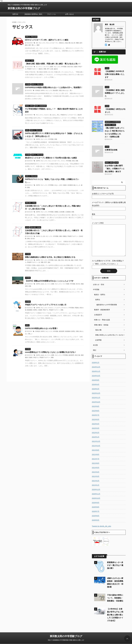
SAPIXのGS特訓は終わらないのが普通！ (42, 328)
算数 (45, 69)
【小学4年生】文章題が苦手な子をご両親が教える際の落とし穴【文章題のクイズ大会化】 (115, 615)
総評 (81, 43)
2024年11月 (96, 371)
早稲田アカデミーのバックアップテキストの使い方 (46, 305)
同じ (58, 115)
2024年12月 (96, 367)
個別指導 (62, 331)
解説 (26, 45)
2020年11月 (96, 494)
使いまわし (53, 115)
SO (37, 43)
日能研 (75, 67)
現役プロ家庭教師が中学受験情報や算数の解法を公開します (66, 640)
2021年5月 (96, 468)
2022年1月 (96, 437)
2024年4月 (96, 384)
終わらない (66, 90)
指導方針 (15, 14)
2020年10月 (96, 498)
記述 (52, 69)
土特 (60, 185)
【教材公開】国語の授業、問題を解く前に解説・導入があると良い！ (53, 64)
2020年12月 (96, 489)
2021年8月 (96, 454)
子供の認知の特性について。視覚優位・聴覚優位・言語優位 (115, 598)
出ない (56, 185)
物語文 (41, 69)
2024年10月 (96, 376)
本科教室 (70, 185)
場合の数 (68, 43)
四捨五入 (62, 43)
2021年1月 (96, 485)
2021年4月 (96, 472)
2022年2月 (96, 433)
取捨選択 (55, 90)
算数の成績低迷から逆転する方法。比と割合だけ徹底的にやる (50, 257)
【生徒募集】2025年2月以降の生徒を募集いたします (115, 74)
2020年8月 (96, 507)
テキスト (51, 308)
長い (71, 90)
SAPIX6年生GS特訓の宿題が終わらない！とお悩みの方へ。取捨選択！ (54, 87)
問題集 (77, 308)
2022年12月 (96, 393)
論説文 (56, 69)
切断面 (56, 212)
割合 (63, 260)
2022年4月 (96, 424)
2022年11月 (96, 398)
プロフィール (51, 14)
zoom (42, 284)
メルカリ (46, 115)
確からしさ (77, 185)
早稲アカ (45, 310)
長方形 (33, 239)
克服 (59, 260)
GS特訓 (38, 90)
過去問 (80, 115)
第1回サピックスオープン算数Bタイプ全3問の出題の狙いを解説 (51, 158)
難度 (38, 45)
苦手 (48, 69)
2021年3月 (96, 476)
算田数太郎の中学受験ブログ (24, 8)
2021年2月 (96, 481)
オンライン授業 (48, 67)
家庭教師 (30, 310)
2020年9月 (96, 503)
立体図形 (68, 212)
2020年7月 (96, 511)
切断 (60, 236)
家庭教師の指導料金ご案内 (33, 14)
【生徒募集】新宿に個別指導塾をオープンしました (115, 93)
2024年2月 (96, 389)
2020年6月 (96, 516)
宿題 (60, 90)
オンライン (39, 67)
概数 (78, 43)
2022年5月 (96, 419)
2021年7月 (96, 459)
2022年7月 (96, 415)
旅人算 (73, 43)
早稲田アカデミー (32, 69)
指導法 (35, 310)
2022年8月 (96, 411)
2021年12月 (96, 441)
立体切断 (62, 212)
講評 (30, 45)
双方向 (78, 284)
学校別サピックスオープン (69, 115)
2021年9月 (96, 450)
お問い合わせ (69, 14)
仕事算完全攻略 (111, 150)
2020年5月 (96, 520)
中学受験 (64, 67)
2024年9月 (96, 380)
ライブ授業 (66, 284)
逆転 (49, 262)
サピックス (42, 43)
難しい (34, 45)
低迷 (56, 260)
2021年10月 (96, 446)
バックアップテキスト (61, 308)
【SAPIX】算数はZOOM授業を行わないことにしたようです (49, 281)
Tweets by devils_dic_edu (101, 526)
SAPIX (43, 90)
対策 (73, 161)
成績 (72, 260)
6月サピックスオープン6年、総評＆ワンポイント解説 (47, 40)
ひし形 (43, 236)
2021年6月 (96, 463)
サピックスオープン (52, 43)
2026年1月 (96, 363)
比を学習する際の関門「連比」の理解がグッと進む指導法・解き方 (115, 169)
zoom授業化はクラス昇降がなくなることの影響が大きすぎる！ (51, 352)
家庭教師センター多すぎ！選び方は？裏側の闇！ (115, 565)
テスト (63, 161)
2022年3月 (96, 428)
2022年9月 (96, 406)
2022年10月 (96, 402)
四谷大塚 (70, 67)
